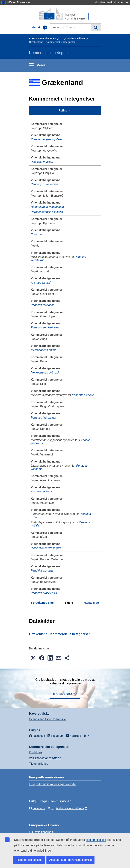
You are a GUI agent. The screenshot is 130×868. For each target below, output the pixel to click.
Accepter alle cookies (29, 860)
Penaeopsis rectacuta (45, 184)
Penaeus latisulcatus (44, 418)
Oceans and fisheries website (47, 719)
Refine (63, 111)
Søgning (96, 27)
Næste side (91, 603)
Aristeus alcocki (41, 283)
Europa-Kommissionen (42, 39)
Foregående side (42, 603)
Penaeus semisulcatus (45, 327)
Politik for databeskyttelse (45, 758)
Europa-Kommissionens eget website (52, 784)
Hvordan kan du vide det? (112, 2)
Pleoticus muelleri (42, 162)
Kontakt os (36, 752)
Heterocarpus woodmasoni (48, 207)
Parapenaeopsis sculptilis (47, 212)
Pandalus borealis (42, 571)
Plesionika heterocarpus (46, 548)
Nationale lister (76, 39)
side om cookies (96, 840)
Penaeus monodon (43, 305)
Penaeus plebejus (83, 395)
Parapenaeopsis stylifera (46, 139)
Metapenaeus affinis (44, 350)
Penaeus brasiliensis (44, 593)
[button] (33, 658)
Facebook (37, 808)
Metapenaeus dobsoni (45, 373)
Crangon (36, 234)
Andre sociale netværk (70, 808)
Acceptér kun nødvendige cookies (70, 860)
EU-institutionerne (40, 832)
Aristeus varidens (42, 491)
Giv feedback (65, 694)
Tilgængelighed (39, 764)
